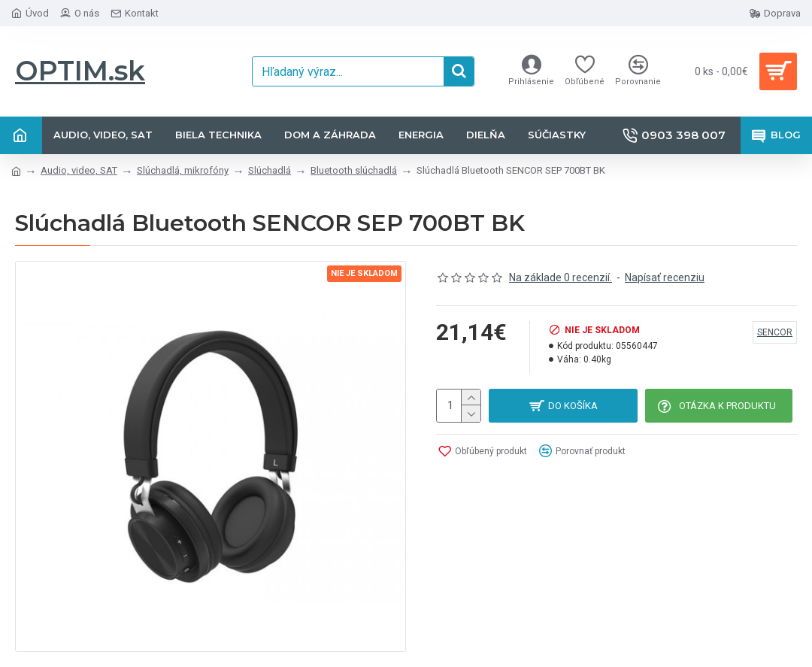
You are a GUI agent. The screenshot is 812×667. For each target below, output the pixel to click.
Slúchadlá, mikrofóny (183, 170)
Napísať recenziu (665, 277)
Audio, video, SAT (79, 170)
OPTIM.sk (80, 71)
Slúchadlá (270, 170)
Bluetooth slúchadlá (354, 170)
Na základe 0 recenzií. (561, 277)
